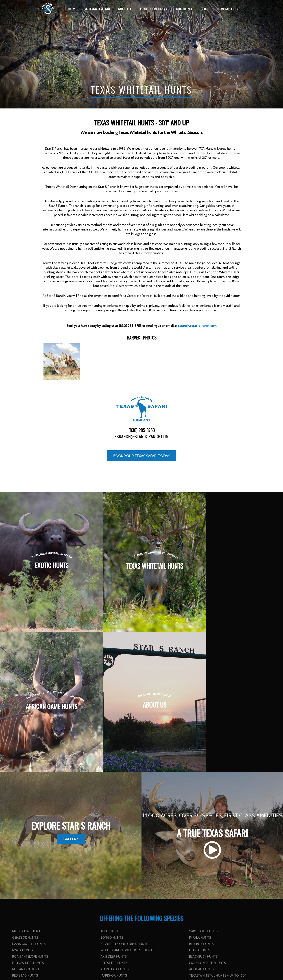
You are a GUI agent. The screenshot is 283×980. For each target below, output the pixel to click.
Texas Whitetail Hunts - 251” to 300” (219, 842)
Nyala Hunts (22, 810)
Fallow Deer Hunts (28, 823)
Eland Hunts (200, 810)
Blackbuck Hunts (203, 816)
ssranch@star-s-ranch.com (142, 436)
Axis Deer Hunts (114, 816)
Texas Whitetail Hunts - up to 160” (218, 835)
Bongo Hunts (112, 797)
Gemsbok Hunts (25, 797)
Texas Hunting (154, 9)
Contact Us (228, 9)
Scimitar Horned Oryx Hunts (124, 804)
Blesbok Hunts (201, 804)
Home (73, 9)
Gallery (71, 699)
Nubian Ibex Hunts (27, 829)
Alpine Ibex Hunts (115, 829)
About (125, 9)
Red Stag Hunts (25, 835)
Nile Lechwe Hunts (27, 791)
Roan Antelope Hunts (30, 816)
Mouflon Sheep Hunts (208, 823)
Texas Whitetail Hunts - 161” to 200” (42, 842)
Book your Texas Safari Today (142, 456)
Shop (205, 9)
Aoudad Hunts (201, 829)
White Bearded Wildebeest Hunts (128, 810)
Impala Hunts (200, 797)
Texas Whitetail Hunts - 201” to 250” (130, 842)
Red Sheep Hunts (114, 823)
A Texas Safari (98, 9)
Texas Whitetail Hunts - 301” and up (41, 848)
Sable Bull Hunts (203, 791)
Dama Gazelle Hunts (29, 804)
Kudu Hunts (111, 791)
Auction (184, 9)
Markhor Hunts (114, 835)
